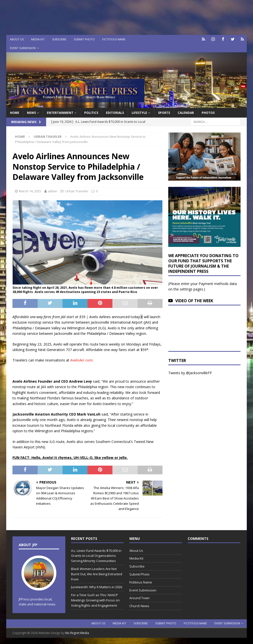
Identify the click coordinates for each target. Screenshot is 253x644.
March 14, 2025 (30, 191)
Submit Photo (84, 39)
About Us (17, 39)
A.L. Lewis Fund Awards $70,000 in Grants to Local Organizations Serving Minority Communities (96, 556)
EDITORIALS (115, 113)
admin (53, 191)
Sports (164, 113)
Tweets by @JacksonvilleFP (190, 373)
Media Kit (38, 39)
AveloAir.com (82, 360)
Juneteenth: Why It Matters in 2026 (97, 587)
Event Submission (23, 48)
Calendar (186, 113)
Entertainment (60, 113)
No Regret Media (77, 633)
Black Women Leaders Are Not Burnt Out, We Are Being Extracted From (97, 574)
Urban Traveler (77, 191)
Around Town (139, 598)
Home (15, 113)
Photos (208, 113)
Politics (91, 113)
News (31, 113)
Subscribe (59, 39)
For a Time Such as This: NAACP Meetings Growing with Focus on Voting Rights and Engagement (95, 600)
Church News (139, 606)
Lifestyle (139, 113)
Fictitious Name (114, 39)
